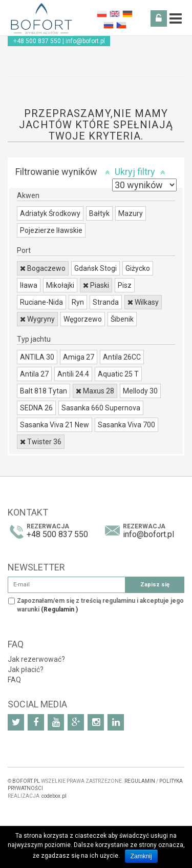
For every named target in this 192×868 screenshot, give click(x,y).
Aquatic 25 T (118, 374)
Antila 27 (34, 374)
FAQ (14, 680)
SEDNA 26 (36, 408)
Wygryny (37, 319)
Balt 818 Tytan (44, 391)
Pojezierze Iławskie (51, 230)
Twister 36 (41, 442)
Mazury (131, 213)
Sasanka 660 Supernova (101, 408)
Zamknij (141, 856)
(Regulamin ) (59, 609)
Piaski (96, 285)
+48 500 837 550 (37, 41)
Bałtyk (99, 213)
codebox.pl (54, 796)
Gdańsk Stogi (95, 268)
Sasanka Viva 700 (126, 425)
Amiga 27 (79, 357)
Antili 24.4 (73, 374)
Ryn (78, 302)
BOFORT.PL (26, 781)
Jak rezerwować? (36, 659)
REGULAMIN (140, 781)
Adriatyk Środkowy (50, 213)
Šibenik (122, 319)
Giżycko (138, 268)
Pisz (125, 285)
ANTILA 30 (37, 357)
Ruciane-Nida (41, 302)
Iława (29, 285)
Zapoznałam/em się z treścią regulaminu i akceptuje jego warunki (100, 605)
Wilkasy (143, 302)
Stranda (106, 302)
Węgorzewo (83, 319)
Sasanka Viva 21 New (55, 425)
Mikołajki (60, 285)
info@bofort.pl (85, 41)
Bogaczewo (43, 268)
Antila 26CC (122, 357)
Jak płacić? (26, 669)
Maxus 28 (95, 391)
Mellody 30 (140, 391)
